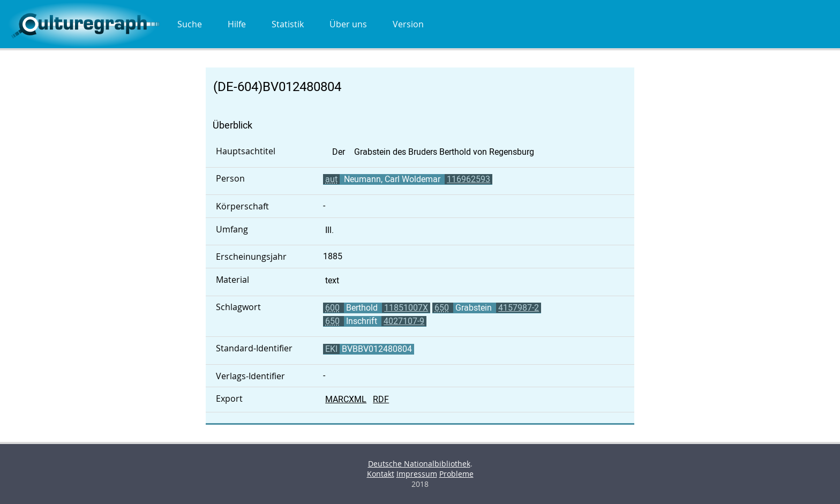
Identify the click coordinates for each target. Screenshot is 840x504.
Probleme (456, 474)
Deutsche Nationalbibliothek (419, 464)
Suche (190, 24)
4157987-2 (519, 308)
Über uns (348, 24)
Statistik (288, 24)
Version (408, 24)
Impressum (417, 474)
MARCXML (346, 399)
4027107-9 (404, 321)
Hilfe (237, 24)
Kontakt (381, 474)
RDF (381, 399)
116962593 (468, 179)
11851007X (406, 308)
